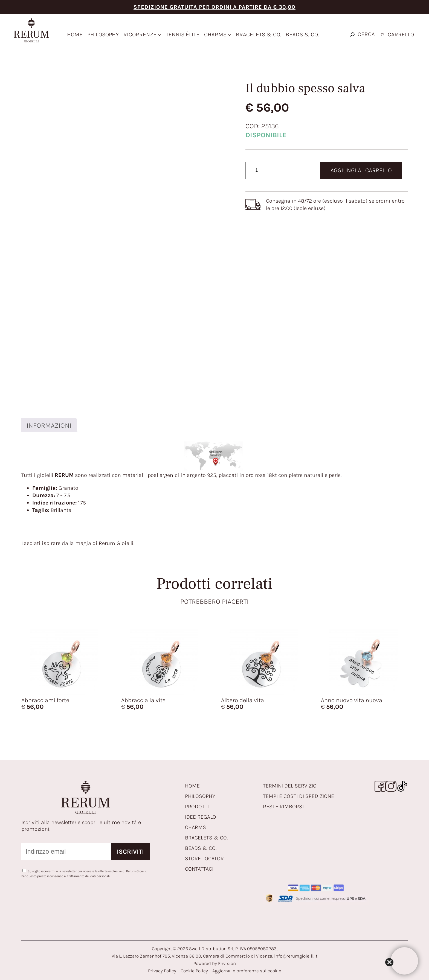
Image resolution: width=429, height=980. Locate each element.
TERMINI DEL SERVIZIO (290, 786)
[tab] (49, 425)
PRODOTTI (197, 807)
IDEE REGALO (201, 817)
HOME (192, 786)
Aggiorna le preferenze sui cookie (247, 971)
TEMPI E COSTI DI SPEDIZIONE (298, 796)
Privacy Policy (162, 971)
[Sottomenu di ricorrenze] (160, 34)
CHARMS (195, 827)
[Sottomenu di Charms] (230, 34)
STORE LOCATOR (204, 858)
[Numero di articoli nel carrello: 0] (396, 35)
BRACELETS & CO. (206, 838)
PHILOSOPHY (200, 796)
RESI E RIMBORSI (283, 807)
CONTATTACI (199, 869)
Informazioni (49, 425)
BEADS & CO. (201, 848)
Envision (227, 963)
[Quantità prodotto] (259, 170)
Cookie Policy (194, 971)
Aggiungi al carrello (361, 170)
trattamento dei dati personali (89, 876)
